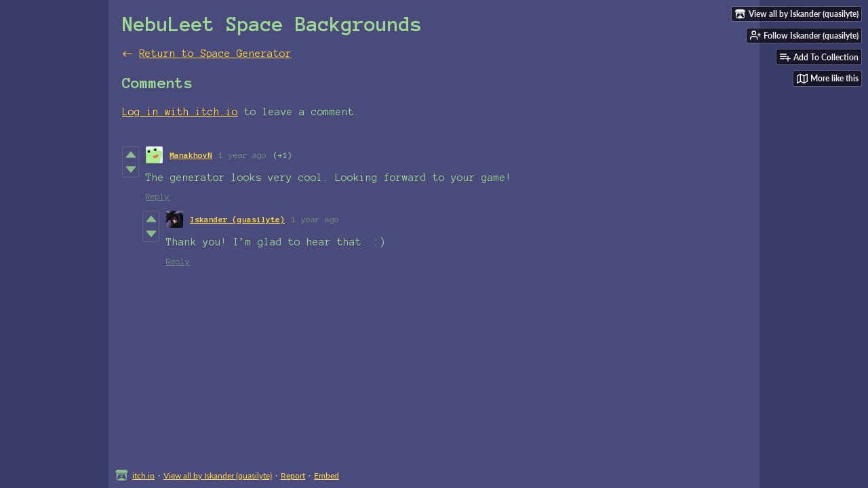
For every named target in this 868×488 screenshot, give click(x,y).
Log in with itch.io (180, 112)
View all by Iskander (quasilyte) (218, 475)
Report (293, 475)
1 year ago (243, 155)
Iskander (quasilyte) (237, 219)
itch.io (143, 475)
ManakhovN (191, 155)
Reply (158, 196)
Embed (327, 475)
